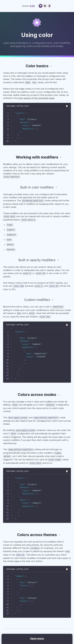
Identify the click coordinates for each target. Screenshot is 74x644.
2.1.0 (32, 6)
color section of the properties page (36, 98)
